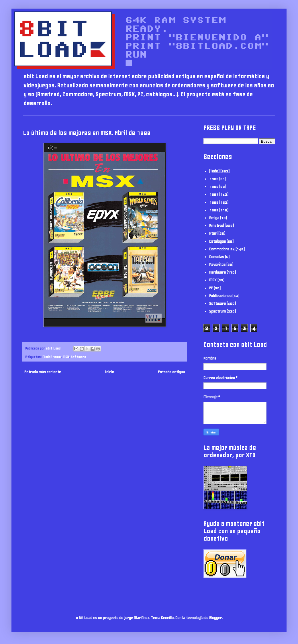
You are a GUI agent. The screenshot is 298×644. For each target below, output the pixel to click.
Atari (213, 233)
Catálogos (217, 241)
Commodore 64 (222, 249)
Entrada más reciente (43, 372)
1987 (214, 194)
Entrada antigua (171, 372)
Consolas (217, 257)
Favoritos (217, 265)
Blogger (215, 618)
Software (78, 357)
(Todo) (47, 357)
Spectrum (217, 311)
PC (211, 288)
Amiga (214, 218)
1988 (57, 357)
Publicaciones (220, 296)
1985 (214, 179)
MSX (66, 357)
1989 (214, 210)
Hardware (217, 272)
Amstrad (216, 226)
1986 (214, 187)
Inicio (109, 372)
